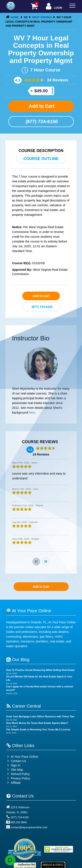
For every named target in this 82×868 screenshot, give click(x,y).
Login (53, 7)
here (32, 413)
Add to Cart (41, 106)
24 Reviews (57, 80)
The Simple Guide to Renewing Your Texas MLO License (38, 729)
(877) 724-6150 (41, 121)
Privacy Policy (20, 778)
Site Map (15, 770)
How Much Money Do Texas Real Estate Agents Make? (37, 723)
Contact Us (16, 761)
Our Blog (18, 660)
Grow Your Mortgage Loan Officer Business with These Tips (40, 716)
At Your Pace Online (22, 757)
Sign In (13, 765)
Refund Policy (20, 774)
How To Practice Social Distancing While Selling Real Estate (40, 670)
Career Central (24, 706)
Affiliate (13, 783)
